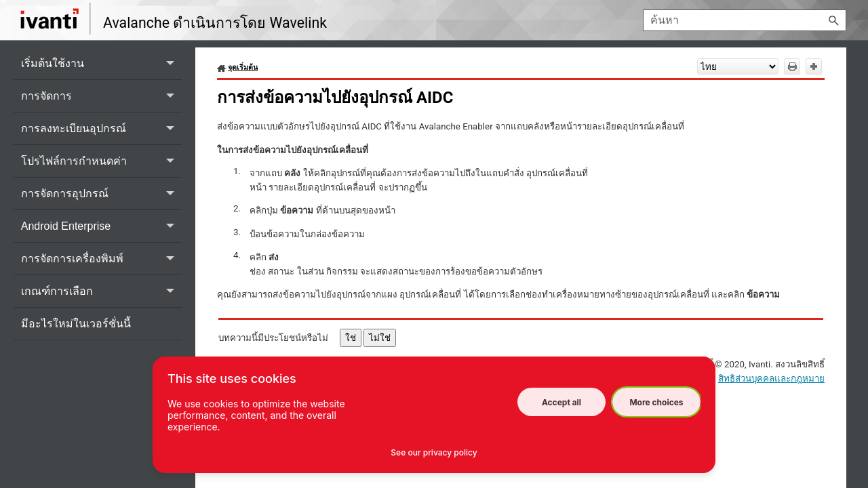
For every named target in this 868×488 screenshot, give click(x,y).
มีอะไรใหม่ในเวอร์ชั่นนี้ (76, 324)
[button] (834, 20)
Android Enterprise (101, 226)
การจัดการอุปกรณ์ (101, 194)
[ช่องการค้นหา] (745, 20)
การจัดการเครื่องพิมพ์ (101, 259)
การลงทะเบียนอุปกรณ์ (101, 128)
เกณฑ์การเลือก (101, 291)
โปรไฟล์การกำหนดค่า (101, 161)
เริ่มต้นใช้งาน (101, 63)
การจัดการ (101, 96)
